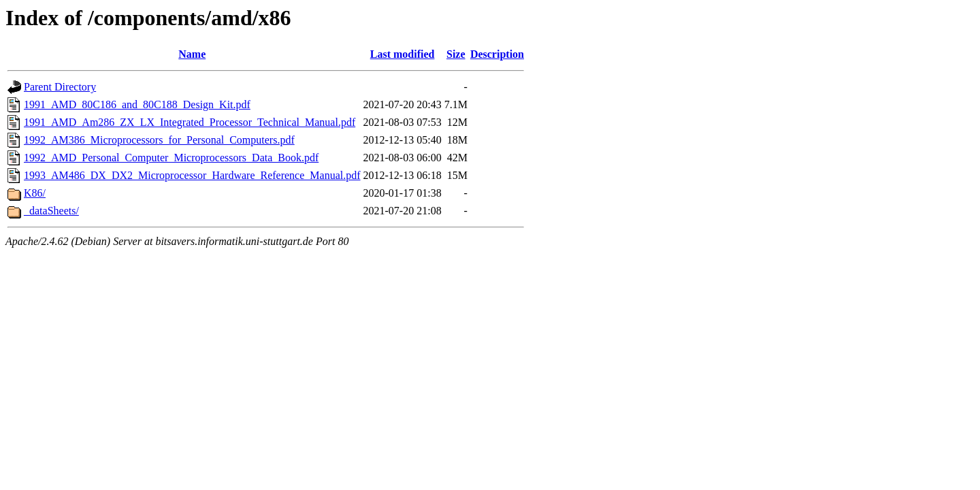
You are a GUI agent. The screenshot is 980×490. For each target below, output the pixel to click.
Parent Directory (60, 87)
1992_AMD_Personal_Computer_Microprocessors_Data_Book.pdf (171, 158)
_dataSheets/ (51, 211)
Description (497, 54)
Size (456, 54)
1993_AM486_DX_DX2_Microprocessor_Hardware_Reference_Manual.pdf (192, 175)
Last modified (403, 54)
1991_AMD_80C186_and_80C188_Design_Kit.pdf (137, 104)
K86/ (35, 193)
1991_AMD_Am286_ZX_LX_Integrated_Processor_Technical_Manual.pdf (190, 122)
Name (192, 54)
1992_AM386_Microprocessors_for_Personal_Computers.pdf (159, 140)
